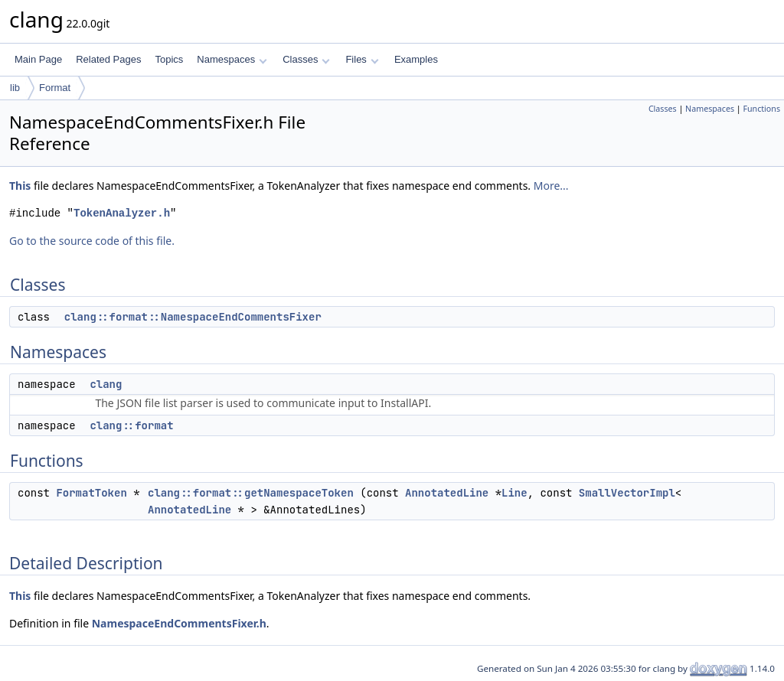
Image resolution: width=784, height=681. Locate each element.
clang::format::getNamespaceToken (251, 493)
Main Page (38, 59)
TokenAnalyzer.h (122, 213)
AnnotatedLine (447, 493)
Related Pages (108, 59)
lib (15, 88)
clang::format (131, 425)
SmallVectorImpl (627, 493)
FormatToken (91, 493)
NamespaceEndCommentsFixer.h (179, 623)
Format (55, 88)
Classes (306, 59)
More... (551, 186)
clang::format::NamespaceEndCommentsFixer (193, 317)
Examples (416, 59)
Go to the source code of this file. (92, 241)
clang (106, 384)
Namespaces (232, 59)
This (20, 186)
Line (514, 493)
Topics (169, 59)
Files (362, 59)
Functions (761, 109)
